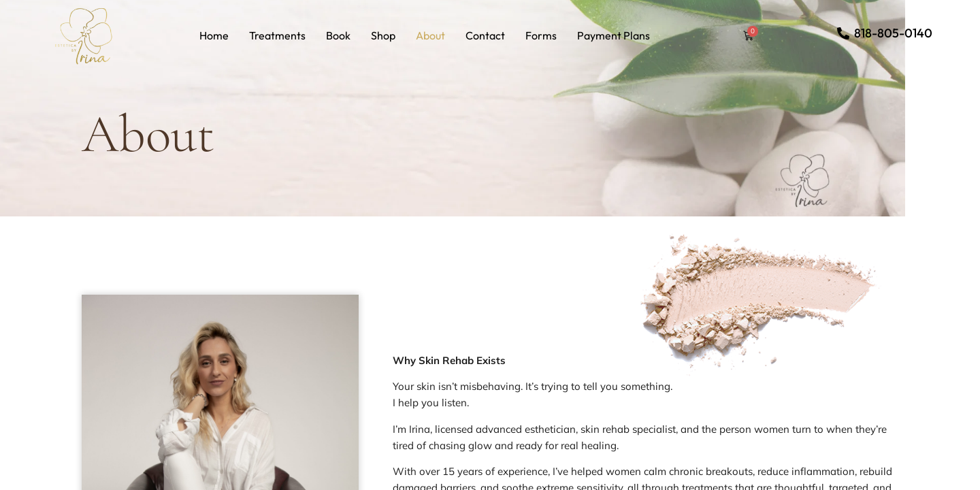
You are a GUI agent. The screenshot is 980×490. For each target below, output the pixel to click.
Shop (383, 35)
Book (338, 35)
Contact (485, 35)
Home (214, 35)
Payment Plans (614, 35)
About (430, 35)
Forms (541, 35)
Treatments (277, 35)
